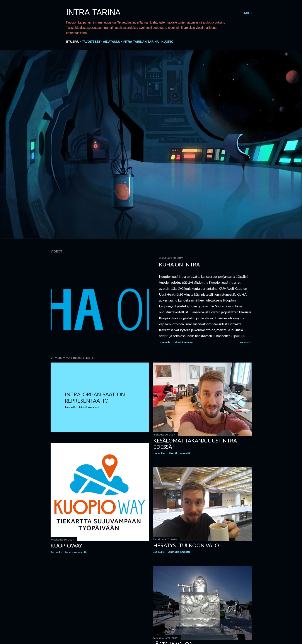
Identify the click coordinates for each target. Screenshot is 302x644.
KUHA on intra (179, 264)
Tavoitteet (91, 42)
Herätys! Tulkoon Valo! (187, 545)
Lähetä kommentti (184, 342)
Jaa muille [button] (165, 342)
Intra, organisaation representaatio (95, 397)
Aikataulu (112, 42)
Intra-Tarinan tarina (141, 42)
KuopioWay (67, 545)
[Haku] (247, 13)
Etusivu (73, 42)
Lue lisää (245, 342)
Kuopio (167, 42)
